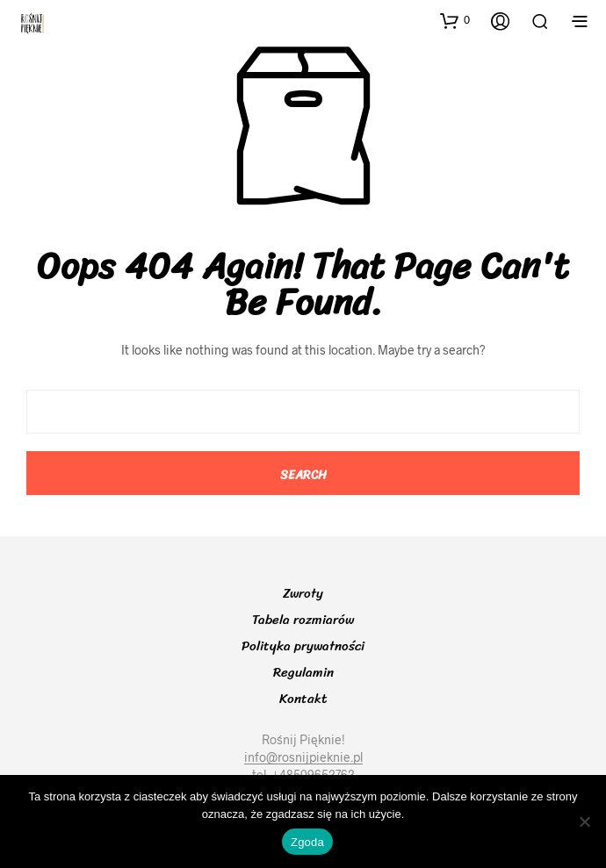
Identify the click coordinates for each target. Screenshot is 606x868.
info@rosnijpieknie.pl (303, 757)
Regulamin (303, 672)
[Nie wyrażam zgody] (584, 821)
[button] (455, 20)
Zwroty (303, 593)
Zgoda (307, 842)
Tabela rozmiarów (303, 620)
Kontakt (303, 699)
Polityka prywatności (303, 646)
